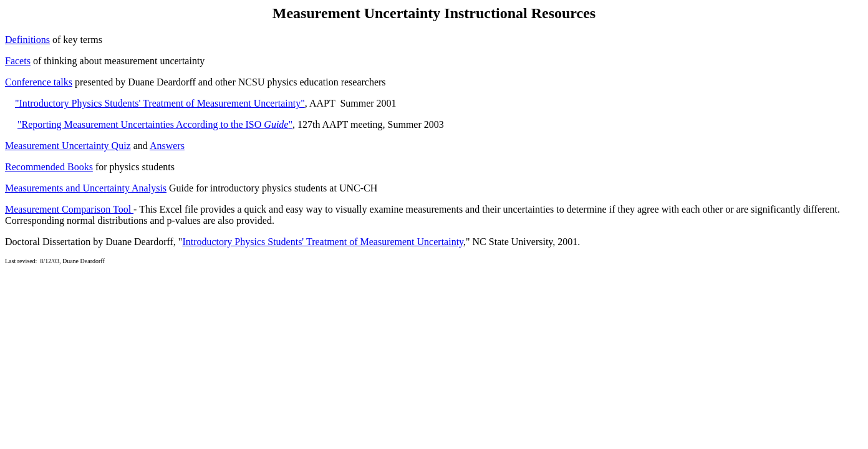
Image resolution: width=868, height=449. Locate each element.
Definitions (27, 40)
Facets (18, 61)
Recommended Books (49, 167)
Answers (167, 146)
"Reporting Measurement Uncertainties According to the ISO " (155, 124)
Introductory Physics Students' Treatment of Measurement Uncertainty (323, 242)
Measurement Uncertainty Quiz (68, 146)
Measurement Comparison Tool (69, 209)
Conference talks (39, 82)
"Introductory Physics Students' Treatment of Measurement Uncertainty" (160, 103)
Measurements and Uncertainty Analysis (86, 188)
